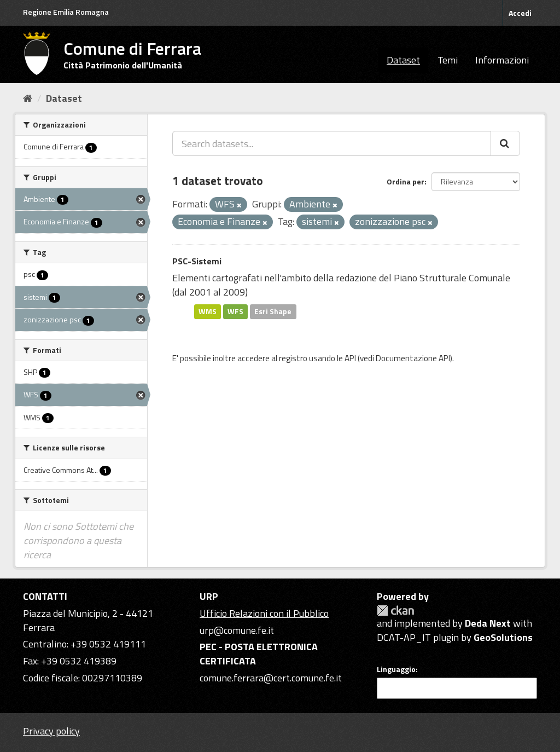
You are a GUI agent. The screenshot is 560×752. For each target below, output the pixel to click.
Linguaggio (396, 669)
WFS (235, 311)
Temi (448, 60)
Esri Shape (273, 311)
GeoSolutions (503, 637)
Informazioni (502, 60)
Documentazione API (413, 358)
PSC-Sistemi (197, 261)
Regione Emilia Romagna (66, 12)
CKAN (395, 611)
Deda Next (488, 623)
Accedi (520, 13)
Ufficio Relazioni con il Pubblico (264, 613)
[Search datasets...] (332, 143)
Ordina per (406, 181)
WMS (208, 311)
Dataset (403, 60)
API (350, 358)
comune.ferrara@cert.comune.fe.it (271, 678)
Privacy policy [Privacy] (51, 731)
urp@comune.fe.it (237, 630)
